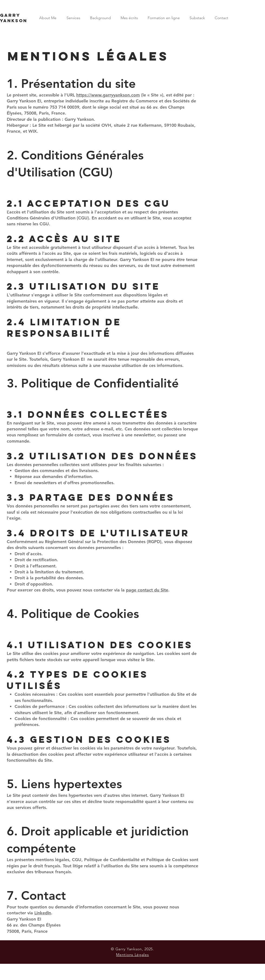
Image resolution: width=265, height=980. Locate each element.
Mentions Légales (132, 955)
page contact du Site (147, 590)
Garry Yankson (14, 18)
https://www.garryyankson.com (108, 95)
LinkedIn (43, 913)
